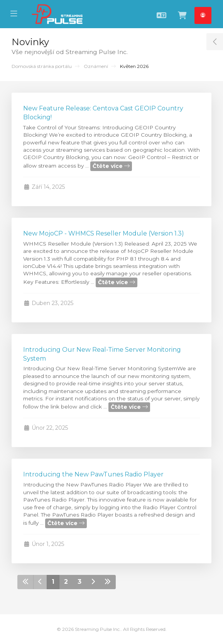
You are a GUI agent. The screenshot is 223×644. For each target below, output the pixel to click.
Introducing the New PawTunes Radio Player (93, 474)
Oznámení (96, 66)
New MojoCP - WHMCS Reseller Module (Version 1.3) (104, 233)
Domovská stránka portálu (42, 66)
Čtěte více (111, 166)
